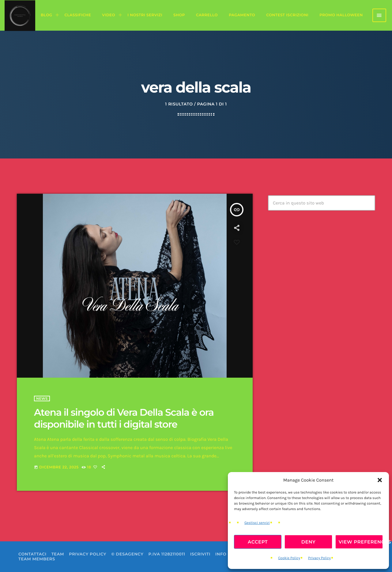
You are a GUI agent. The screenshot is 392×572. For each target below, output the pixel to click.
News (42, 398)
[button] (380, 480)
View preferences (361, 542)
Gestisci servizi (257, 523)
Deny (309, 542)
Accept (258, 542)
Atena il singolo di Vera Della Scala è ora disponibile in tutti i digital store (124, 418)
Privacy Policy (319, 558)
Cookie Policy (289, 558)
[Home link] (20, 15)
